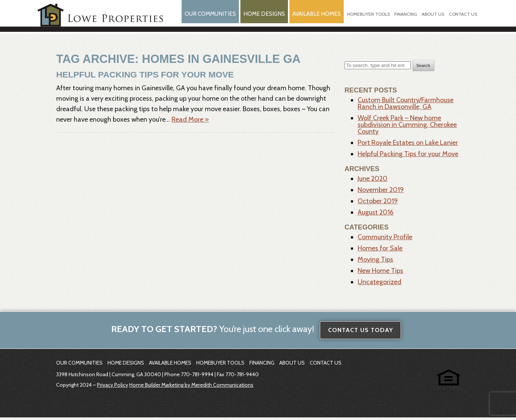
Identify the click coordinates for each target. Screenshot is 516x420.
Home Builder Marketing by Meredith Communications (191, 387)
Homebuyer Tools (366, 19)
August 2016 (376, 215)
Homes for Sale (380, 251)
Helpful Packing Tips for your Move (137, 77)
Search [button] (423, 68)
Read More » (190, 122)
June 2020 (373, 181)
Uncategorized (380, 284)
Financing (404, 19)
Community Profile (385, 240)
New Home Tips (380, 273)
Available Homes (312, 18)
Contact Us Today (361, 333)
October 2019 (378, 204)
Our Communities (199, 18)
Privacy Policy (113, 387)
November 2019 (381, 192)
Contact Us (463, 19)
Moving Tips (375, 262)
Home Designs (256, 18)
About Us (432, 19)
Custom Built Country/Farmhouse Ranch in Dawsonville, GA (406, 106)
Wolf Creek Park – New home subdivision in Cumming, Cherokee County (407, 127)
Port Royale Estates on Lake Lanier (408, 145)
